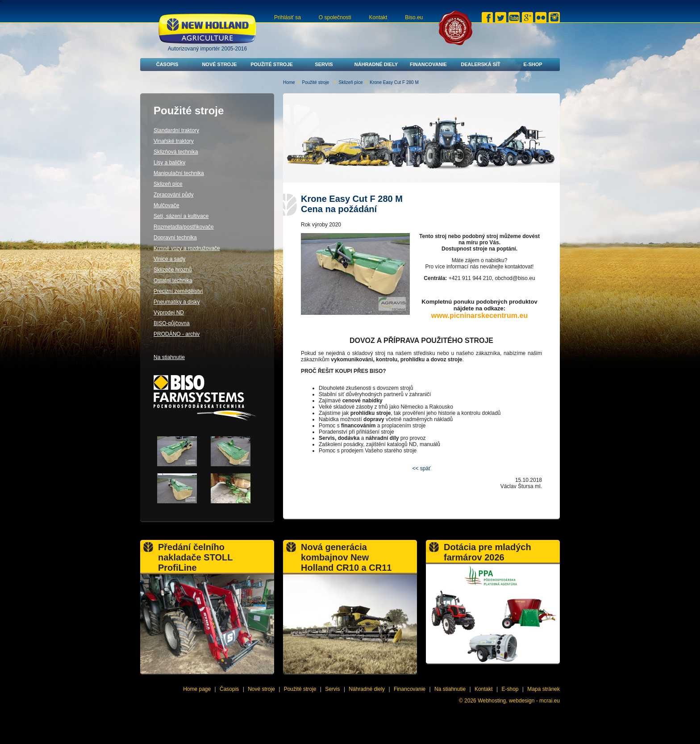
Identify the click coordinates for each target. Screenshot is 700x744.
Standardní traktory (176, 130)
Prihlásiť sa (287, 17)
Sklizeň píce (351, 82)
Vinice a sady (169, 259)
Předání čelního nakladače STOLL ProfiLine (195, 557)
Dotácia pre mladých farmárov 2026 (487, 552)
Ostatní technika (173, 280)
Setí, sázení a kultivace (181, 216)
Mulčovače (166, 205)
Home (289, 82)
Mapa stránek (544, 689)
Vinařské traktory (174, 141)
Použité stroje (272, 64)
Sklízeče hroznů (173, 270)
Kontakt (378, 17)
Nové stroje (219, 64)
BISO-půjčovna (172, 323)
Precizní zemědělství (178, 291)
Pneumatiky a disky (177, 302)
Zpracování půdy (173, 195)
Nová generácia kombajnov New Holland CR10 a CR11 (346, 557)
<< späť (421, 468)
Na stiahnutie (169, 357)
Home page (197, 689)
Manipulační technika (179, 173)
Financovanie (428, 64)
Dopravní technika (175, 238)
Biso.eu (414, 17)
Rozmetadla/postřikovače (184, 227)
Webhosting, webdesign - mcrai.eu (519, 701)
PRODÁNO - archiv (177, 334)
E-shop (533, 64)
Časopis (167, 64)
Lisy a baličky (169, 163)
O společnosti (335, 17)
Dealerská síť (481, 64)
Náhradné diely (376, 64)
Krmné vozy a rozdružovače (187, 248)
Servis (324, 64)
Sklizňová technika (176, 152)
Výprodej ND (169, 313)
